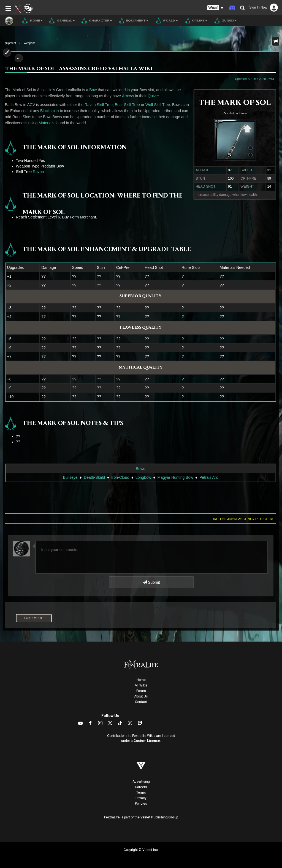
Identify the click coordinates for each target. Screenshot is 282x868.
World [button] (166, 21)
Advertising (141, 782)
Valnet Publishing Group (159, 817)
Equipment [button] (133, 21)
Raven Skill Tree (99, 105)
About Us (141, 696)
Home (141, 680)
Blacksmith (50, 111)
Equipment (9, 43)
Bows (140, 469)
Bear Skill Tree (127, 105)
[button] (215, 8)
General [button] (62, 21)
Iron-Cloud (120, 477)
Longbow (143, 477)
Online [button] (195, 21)
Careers (141, 787)
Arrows (128, 96)
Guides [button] (225, 21)
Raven (38, 172)
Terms (141, 793)
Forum (141, 691)
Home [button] (32, 21)
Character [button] (96, 21)
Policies (141, 804)
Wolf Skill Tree (158, 105)
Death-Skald (94, 477)
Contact (141, 702)
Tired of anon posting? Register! (242, 519)
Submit (151, 582)
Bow (93, 90)
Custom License (147, 741)
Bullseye (70, 477)
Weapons (29, 43)
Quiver (153, 96)
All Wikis (141, 685)
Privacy (141, 798)
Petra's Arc (209, 477)
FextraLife (112, 817)
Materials (46, 123)
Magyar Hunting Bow (175, 477)
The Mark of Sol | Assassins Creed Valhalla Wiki (79, 69)
